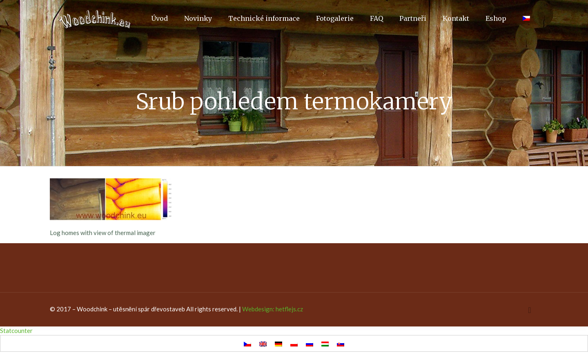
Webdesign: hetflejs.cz (273, 309)
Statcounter (16, 331)
